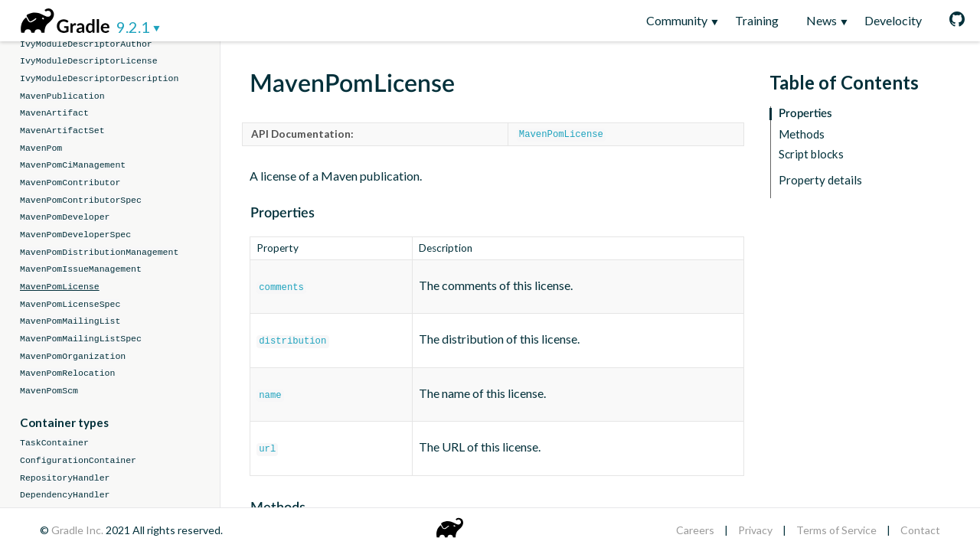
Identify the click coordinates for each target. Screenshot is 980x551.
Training (757, 20)
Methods (802, 134)
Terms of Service (836, 530)
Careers (695, 530)
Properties (805, 114)
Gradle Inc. (78, 530)
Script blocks (811, 154)
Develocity (893, 20)
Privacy (755, 530)
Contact (920, 530)
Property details (820, 180)
